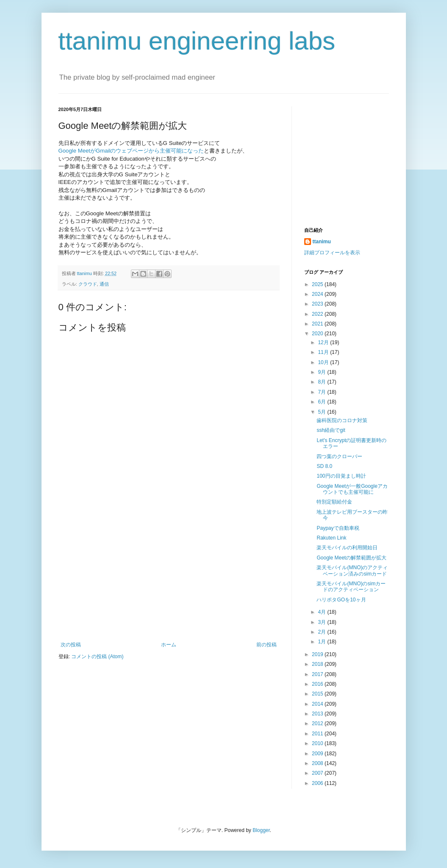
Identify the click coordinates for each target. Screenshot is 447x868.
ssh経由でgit (331, 430)
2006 (318, 783)
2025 (318, 284)
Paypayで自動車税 (338, 528)
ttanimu (322, 242)
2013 (318, 714)
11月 (324, 352)
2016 (318, 684)
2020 (318, 334)
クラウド (88, 284)
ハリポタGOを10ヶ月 (341, 600)
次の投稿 (71, 645)
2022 (318, 314)
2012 (318, 723)
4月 (322, 612)
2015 (318, 694)
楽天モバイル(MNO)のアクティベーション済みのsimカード (352, 570)
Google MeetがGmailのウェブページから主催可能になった (131, 151)
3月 (322, 622)
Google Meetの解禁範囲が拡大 (351, 558)
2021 (318, 324)
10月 (324, 362)
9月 (322, 372)
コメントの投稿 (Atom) (97, 657)
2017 (318, 674)
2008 (318, 763)
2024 (318, 294)
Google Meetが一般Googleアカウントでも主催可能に (352, 489)
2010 (318, 743)
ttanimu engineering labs (197, 41)
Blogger (261, 830)
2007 (318, 773)
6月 (322, 402)
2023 (318, 304)
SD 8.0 (324, 466)
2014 (318, 704)
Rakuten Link (331, 538)
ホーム (169, 645)
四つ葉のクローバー (339, 456)
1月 (322, 642)
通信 (104, 284)
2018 (318, 664)
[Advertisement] (169, 578)
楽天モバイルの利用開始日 (347, 548)
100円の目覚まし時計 (341, 476)
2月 (322, 632)
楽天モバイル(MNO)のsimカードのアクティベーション (351, 587)
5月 (322, 412)
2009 (318, 754)
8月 (322, 382)
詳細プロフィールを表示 (332, 253)
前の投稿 (267, 645)
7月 (322, 392)
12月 (324, 342)
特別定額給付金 (334, 502)
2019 (318, 654)
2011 (318, 734)
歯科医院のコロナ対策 (342, 420)
